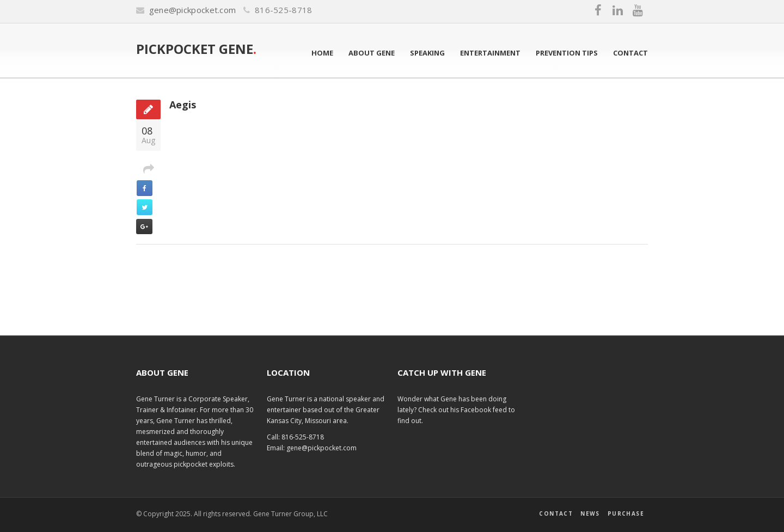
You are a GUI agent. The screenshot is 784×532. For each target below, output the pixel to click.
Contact (630, 53)
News (590, 513)
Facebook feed (485, 410)
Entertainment (490, 53)
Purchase (626, 513)
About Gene (372, 53)
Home (322, 53)
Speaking (427, 53)
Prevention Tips (567, 53)
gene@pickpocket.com (193, 10)
